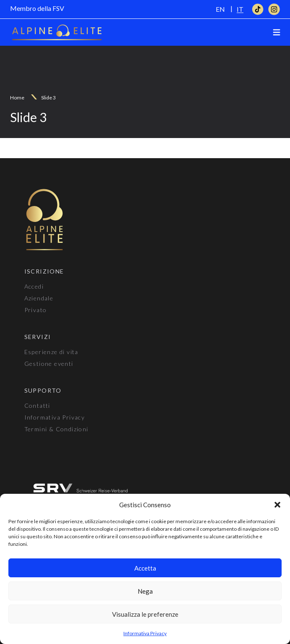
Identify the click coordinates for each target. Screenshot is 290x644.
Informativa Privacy (145, 633)
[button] (277, 505)
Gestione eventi (49, 364)
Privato (36, 310)
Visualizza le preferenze (145, 614)
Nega (145, 591)
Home (17, 98)
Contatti (37, 405)
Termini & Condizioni (56, 429)
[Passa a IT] (240, 9)
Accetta (145, 568)
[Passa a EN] (220, 9)
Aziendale (39, 298)
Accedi (34, 286)
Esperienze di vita (51, 352)
